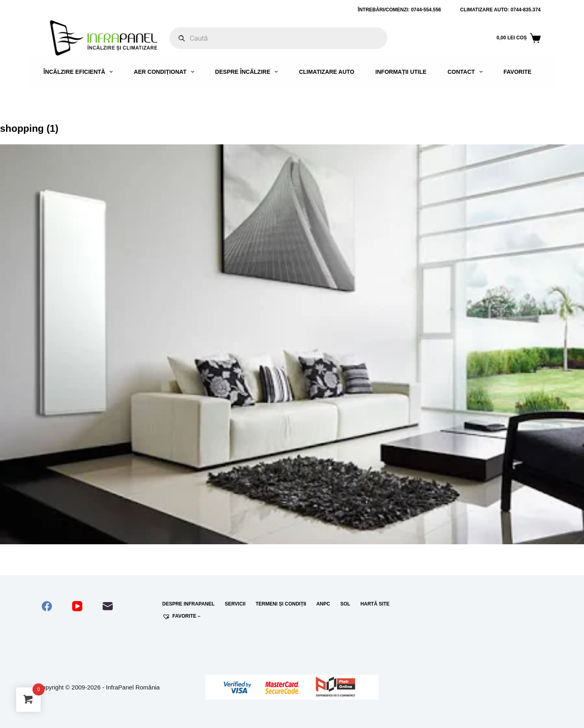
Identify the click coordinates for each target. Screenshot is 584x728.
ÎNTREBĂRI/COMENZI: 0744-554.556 (399, 10)
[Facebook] (47, 606)
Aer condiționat (165, 72)
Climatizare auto (327, 72)
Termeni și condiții (281, 604)
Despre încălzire (248, 72)
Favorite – (181, 616)
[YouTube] (77, 606)
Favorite (517, 72)
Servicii (235, 604)
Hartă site (375, 604)
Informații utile (401, 72)
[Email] (108, 606)
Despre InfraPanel (188, 604)
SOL (345, 604)
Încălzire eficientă (80, 72)
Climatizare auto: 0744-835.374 (501, 10)
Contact (466, 72)
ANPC (323, 604)
